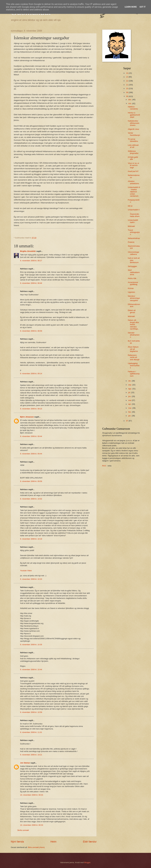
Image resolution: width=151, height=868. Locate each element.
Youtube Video (26, 571)
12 (127, 81)
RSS (104, 466)
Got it (142, 7)
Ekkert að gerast (132, 311)
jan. (130, 416)
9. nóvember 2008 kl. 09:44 (31, 436)
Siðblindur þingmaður (133, 152)
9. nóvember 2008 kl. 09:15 (31, 409)
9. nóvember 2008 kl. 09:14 (31, 374)
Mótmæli (131, 226)
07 (127, 421)
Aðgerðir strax (133, 129)
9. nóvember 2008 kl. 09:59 (31, 481)
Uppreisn (131, 292)
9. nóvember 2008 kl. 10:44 (31, 669)
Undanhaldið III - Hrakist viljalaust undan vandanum (134, 192)
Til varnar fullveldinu (133, 140)
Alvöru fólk (132, 278)
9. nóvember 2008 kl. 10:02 (31, 499)
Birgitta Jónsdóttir (28, 251)
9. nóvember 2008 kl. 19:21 (31, 755)
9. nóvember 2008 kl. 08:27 (31, 261)
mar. (130, 408)
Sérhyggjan (132, 266)
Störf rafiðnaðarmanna (134, 272)
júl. (130, 392)
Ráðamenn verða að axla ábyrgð (134, 357)
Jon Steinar (25, 763)
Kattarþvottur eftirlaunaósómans (134, 123)
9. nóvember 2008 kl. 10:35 (31, 645)
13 (127, 77)
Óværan (131, 242)
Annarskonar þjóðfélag (133, 283)
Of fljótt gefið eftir (133, 158)
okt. (130, 381)
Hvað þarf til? (133, 171)
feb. (130, 412)
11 (127, 85)
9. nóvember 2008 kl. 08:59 (31, 331)
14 (127, 73)
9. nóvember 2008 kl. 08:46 (31, 283)
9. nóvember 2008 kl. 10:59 (31, 712)
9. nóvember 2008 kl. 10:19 (31, 539)
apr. (130, 404)
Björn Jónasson (27, 417)
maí (130, 400)
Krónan (131, 288)
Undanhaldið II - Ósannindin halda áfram (134, 213)
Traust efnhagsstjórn (134, 232)
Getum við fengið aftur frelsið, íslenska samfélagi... (133, 324)
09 (127, 92)
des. (130, 100)
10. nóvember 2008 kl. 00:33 (32, 795)
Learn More (131, 7)
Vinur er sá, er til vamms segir (133, 165)
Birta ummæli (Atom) (36, 847)
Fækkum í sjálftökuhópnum (134, 374)
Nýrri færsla (17, 842)
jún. (130, 396)
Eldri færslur (90, 842)
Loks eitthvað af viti (133, 146)
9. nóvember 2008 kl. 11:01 (31, 732)
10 (127, 88)
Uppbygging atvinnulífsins (134, 365)
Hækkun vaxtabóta (133, 108)
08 (127, 96)
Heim (53, 842)
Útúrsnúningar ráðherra (133, 253)
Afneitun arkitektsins (133, 182)
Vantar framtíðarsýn (134, 134)
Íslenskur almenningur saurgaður (134, 298)
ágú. (130, 389)
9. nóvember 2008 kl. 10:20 (31, 579)
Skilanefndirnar (134, 238)
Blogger (87, 862)
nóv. (130, 103)
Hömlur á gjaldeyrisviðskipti (134, 115)
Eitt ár (130, 206)
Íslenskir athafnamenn (134, 335)
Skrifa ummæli (23, 830)
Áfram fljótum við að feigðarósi (133, 349)
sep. (130, 385)
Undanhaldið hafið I (133, 221)
